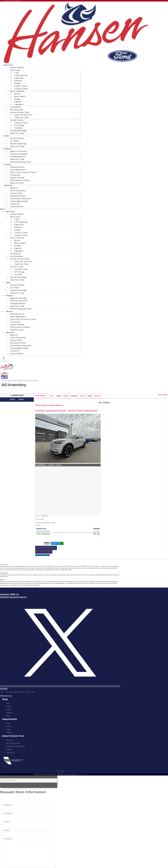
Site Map (60, 728)
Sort (52, 396)
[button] (40, 209)
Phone (6, 860)
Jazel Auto (83, 729)
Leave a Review (17, 207)
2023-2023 (27, 381)
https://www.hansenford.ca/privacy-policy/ (22, 852)
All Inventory (12, 381)
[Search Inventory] (29, 735)
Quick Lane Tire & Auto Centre (23, 172)
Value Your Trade (17, 133)
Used (6, 136)
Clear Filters (163, 395)
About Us (8, 185)
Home (4, 381)
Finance (8, 149)
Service (8, 165)
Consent (7, 829)
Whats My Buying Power (21, 162)
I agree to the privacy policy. (16, 832)
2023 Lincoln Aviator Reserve (50, 405)
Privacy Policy (60, 726)
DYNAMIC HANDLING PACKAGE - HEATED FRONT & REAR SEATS (50, 413)
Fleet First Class (17, 183)
